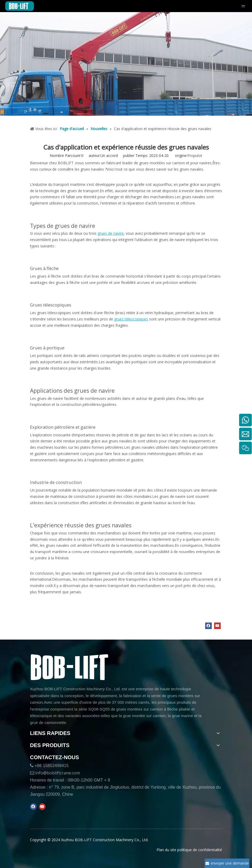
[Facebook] (208, 626)
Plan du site (166, 850)
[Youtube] (217, 626)
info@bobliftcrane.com (58, 773)
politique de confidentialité (200, 850)
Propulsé (195, 155)
